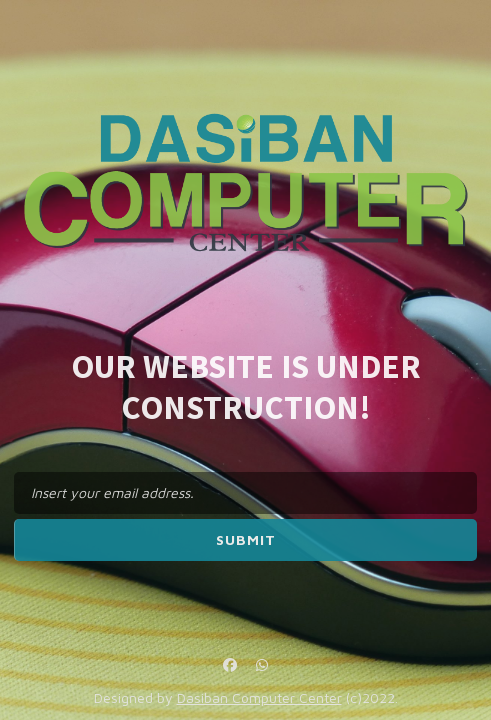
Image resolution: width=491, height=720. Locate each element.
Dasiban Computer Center (259, 697)
